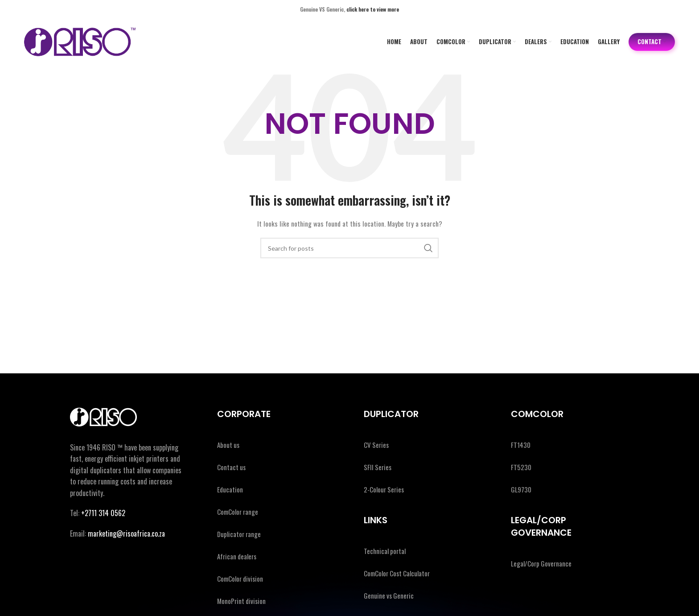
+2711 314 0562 (103, 513)
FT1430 (521, 445)
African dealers (237, 556)
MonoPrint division (241, 601)
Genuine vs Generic (389, 595)
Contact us (231, 467)
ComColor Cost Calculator (397, 573)
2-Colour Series (384, 489)
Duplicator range (239, 534)
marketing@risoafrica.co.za (126, 533)
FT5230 (521, 467)
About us (228, 445)
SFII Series (378, 467)
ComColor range (238, 512)
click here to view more (373, 9)
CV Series (376, 445)
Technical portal (385, 551)
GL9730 (521, 489)
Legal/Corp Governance (541, 563)
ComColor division (240, 579)
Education (230, 489)
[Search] (349, 248)
